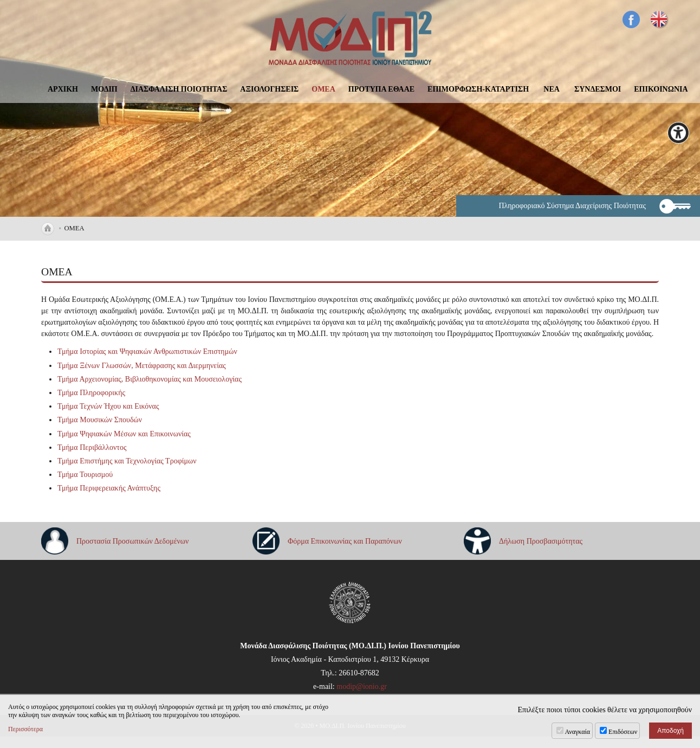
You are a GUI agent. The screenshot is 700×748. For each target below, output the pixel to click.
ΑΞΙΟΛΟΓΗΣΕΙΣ (269, 89)
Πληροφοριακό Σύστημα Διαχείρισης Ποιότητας (572, 206)
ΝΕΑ (552, 89)
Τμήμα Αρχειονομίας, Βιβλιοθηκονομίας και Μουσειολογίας (150, 379)
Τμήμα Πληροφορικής (91, 393)
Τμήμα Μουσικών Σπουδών (100, 420)
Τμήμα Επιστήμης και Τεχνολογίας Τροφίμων (127, 461)
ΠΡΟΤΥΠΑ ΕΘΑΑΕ (381, 89)
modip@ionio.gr (362, 686)
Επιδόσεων (623, 732)
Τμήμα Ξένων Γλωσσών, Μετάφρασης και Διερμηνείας (142, 366)
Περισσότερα (25, 729)
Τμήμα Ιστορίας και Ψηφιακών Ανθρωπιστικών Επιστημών (147, 352)
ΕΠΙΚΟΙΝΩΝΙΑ (661, 89)
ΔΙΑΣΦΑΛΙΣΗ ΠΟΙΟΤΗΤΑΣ (179, 89)
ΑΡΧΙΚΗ (63, 89)
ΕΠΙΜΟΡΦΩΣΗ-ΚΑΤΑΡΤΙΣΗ (478, 89)
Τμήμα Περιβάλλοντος (92, 447)
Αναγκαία (578, 732)
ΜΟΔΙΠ (104, 89)
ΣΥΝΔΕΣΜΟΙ (598, 89)
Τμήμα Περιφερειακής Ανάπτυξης (109, 488)
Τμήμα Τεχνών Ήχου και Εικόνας (108, 406)
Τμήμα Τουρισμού (85, 475)
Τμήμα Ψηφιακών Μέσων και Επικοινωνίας (124, 434)
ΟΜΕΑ (323, 89)
